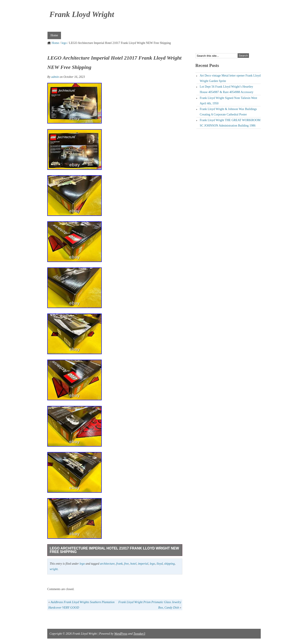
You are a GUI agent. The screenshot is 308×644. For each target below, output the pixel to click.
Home (54, 35)
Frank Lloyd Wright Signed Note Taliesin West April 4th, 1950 (228, 101)
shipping (169, 564)
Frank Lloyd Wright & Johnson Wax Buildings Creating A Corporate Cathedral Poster (228, 112)
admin (55, 77)
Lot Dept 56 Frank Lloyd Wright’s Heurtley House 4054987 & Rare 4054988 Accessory (227, 89)
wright (54, 569)
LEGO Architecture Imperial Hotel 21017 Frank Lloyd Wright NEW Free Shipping (114, 550)
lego (64, 43)
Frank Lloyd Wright (82, 14)
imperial (143, 564)
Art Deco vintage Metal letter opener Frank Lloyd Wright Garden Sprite (230, 78)
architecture (107, 564)
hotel (133, 564)
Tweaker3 (139, 634)
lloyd (160, 564)
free (126, 564)
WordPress (121, 634)
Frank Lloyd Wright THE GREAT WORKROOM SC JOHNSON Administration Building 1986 (230, 123)
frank (119, 564)
